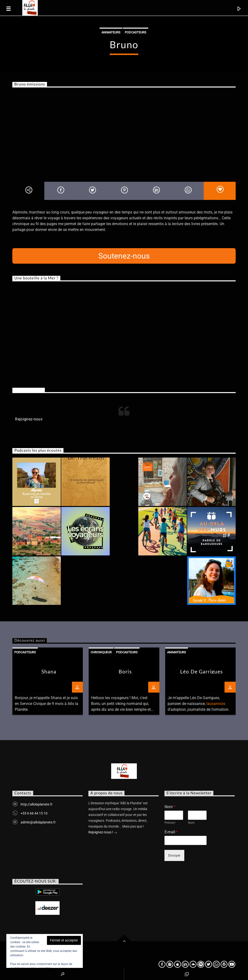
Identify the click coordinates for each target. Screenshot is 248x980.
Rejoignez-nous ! (103, 833)
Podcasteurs (136, 32)
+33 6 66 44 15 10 (34, 813)
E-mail (171, 832)
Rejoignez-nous (29, 390)
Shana (49, 671)
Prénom (170, 823)
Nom (170, 807)
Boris (125, 671)
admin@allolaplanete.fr (38, 822)
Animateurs (111, 32)
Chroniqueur (101, 652)
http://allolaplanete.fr (37, 804)
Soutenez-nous (124, 256)
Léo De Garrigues (201, 671)
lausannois (216, 704)
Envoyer (174, 855)
